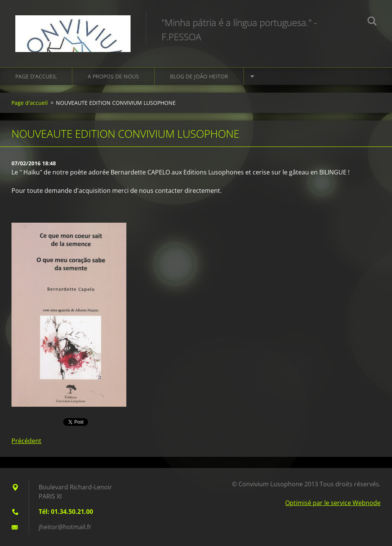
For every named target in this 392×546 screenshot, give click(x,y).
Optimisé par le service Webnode (333, 503)
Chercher (372, 22)
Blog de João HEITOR (199, 76)
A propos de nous (113, 76)
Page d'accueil (36, 76)
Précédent (26, 441)
